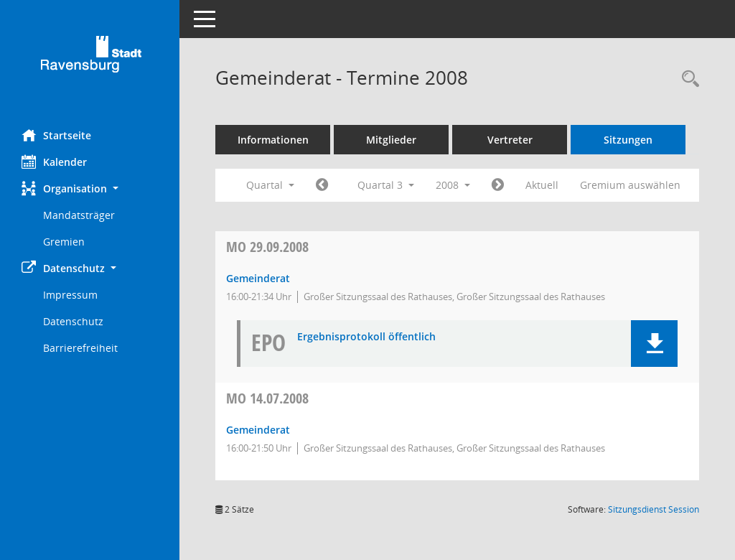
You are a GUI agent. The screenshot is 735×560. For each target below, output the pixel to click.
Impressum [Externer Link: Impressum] (70, 295)
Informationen (273, 140)
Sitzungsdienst (654, 509)
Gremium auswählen (630, 185)
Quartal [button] (270, 185)
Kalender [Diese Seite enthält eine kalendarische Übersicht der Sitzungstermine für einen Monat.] (54, 162)
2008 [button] (453, 185)
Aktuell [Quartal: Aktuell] (542, 185)
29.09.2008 (267, 247)
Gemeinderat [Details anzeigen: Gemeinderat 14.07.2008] (258, 430)
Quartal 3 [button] (386, 185)
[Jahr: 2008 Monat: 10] (498, 185)
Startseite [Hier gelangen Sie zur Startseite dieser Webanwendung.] (56, 135)
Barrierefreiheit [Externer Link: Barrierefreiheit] (80, 348)
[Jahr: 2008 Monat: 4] (322, 185)
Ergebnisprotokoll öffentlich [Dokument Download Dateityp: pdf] (366, 337)
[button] (90, 188)
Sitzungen (628, 140)
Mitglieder (391, 140)
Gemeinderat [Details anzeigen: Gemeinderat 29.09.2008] (258, 278)
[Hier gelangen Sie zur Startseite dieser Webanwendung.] (90, 59)
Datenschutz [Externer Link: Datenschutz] (73, 321)
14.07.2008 (267, 398)
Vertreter (510, 140)
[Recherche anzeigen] (687, 79)
